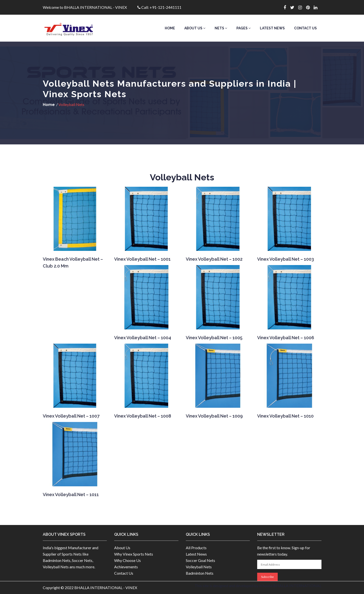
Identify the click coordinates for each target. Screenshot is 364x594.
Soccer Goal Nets (200, 560)
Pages (243, 28)
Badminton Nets (200, 573)
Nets (221, 28)
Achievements (126, 567)
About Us (195, 28)
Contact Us (305, 28)
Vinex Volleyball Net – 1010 (285, 416)
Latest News (272, 28)
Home (170, 28)
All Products (196, 548)
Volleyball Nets (199, 567)
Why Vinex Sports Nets (134, 554)
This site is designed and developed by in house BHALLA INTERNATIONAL (258, 586)
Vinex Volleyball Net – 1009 (214, 416)
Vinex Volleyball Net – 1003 (286, 259)
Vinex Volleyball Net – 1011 (71, 495)
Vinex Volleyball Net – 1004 (143, 338)
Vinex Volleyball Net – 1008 (143, 416)
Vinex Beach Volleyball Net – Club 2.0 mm (73, 262)
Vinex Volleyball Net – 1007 (71, 416)
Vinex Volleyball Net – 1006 (286, 338)
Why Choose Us (127, 560)
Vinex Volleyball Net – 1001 (142, 259)
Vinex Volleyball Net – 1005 (214, 338)
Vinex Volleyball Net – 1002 (214, 259)
